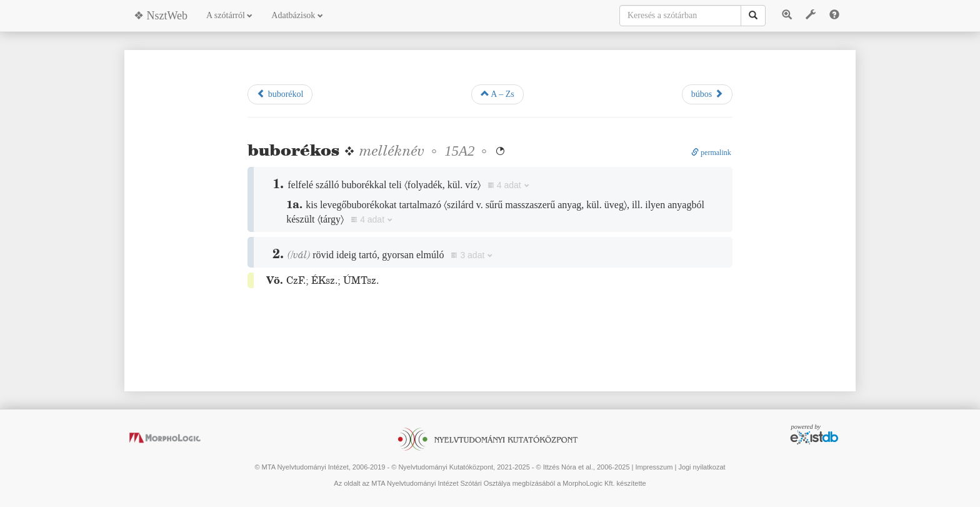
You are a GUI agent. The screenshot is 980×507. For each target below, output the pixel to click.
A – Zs (497, 94)
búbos (707, 94)
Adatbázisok (297, 15)
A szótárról (229, 15)
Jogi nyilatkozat (702, 467)
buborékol (280, 94)
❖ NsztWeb (161, 16)
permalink (711, 153)
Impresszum (654, 467)
